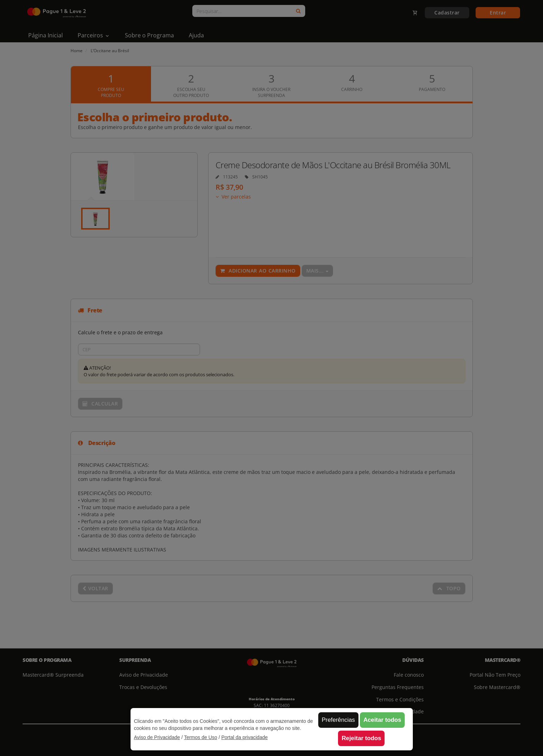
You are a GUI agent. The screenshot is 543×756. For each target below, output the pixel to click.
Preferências (338, 720)
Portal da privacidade (245, 737)
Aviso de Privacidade (157, 737)
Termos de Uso (200, 737)
